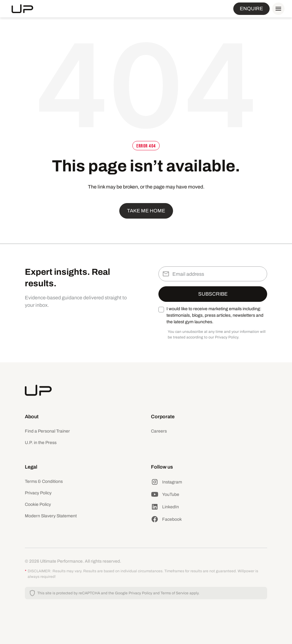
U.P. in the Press (41, 443)
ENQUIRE (251, 9)
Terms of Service (175, 593)
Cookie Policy (38, 504)
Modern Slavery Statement (51, 516)
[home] (22, 9)
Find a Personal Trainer (47, 431)
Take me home (146, 211)
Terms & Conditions (44, 481)
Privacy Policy (38, 493)
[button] (277, 9)
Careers (159, 431)
